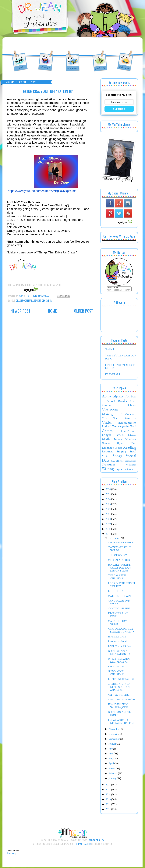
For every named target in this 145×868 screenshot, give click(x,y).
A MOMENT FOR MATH (122, 700)
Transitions (108, 465)
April (111, 764)
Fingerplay (124, 427)
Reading (130, 448)
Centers (106, 406)
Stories (120, 461)
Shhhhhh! (110, 350)
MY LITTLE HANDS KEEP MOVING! (119, 661)
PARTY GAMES (116, 667)
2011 (108, 810)
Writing (108, 469)
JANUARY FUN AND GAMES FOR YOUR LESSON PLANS (120, 568)
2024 (108, 500)
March (112, 769)
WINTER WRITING (119, 696)
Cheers (132, 406)
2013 (108, 800)
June (111, 754)
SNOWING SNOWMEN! (121, 543)
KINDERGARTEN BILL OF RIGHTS (120, 367)
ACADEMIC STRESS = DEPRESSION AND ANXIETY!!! (120, 688)
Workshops (131, 465)
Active (107, 397)
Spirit (113, 462)
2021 (108, 515)
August (113, 744)
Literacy (132, 436)
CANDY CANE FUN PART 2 (119, 603)
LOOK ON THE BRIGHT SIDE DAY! (122, 586)
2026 (108, 490)
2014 (108, 795)
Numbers (131, 440)
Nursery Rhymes (113, 444)
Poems (118, 448)
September (114, 740)
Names (118, 440)
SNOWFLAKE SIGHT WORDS (120, 550)
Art (127, 397)
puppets (120, 470)
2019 (108, 525)
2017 (108, 535)
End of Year (109, 427)
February (113, 774)
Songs (117, 456)
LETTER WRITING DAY (121, 680)
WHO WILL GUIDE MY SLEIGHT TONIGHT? (121, 631)
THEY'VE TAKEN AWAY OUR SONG (121, 358)
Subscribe (119, 109)
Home (52, 311)
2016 (108, 785)
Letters (119, 435)
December (47, 300)
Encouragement (127, 423)
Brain (133, 402)
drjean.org (12, 854)
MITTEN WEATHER (119, 561)
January (113, 779)
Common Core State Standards (119, 417)
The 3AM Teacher (82, 845)
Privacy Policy (96, 841)
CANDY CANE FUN (119, 609)
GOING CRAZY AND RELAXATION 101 (120, 653)
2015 (108, 790)
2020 (108, 520)
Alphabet (119, 397)
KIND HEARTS (113, 375)
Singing (121, 452)
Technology (130, 462)
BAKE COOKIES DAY (120, 647)
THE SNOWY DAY (118, 556)
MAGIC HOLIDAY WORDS (118, 623)
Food (133, 427)
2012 (108, 805)
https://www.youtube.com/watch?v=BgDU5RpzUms (42, 191)
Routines (107, 452)
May (111, 759)
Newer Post (21, 311)
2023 (108, 505)
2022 (108, 510)
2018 (108, 530)
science (129, 470)
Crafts (107, 423)
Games (107, 431)
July (111, 749)
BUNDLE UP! (115, 592)
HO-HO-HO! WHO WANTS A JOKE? (118, 707)
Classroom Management (28, 300)
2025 (108, 495)
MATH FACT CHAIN (119, 597)
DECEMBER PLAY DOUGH (118, 616)
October (113, 735)
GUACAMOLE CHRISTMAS (116, 674)
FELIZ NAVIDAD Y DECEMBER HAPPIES (121, 722)
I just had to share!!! (118, 642)
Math (106, 440)
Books (122, 402)
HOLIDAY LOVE (117, 637)
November (114, 730)
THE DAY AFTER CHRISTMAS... (117, 578)
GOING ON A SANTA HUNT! (120, 714)
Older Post (84, 311)
